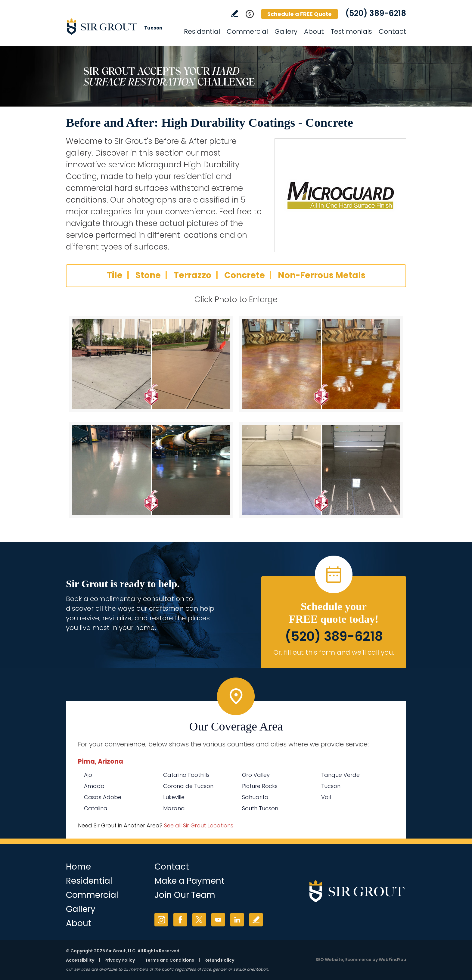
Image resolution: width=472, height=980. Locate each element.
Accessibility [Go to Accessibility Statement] (80, 960)
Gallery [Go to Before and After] (286, 31)
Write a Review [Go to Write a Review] (235, 13)
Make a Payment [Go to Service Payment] (189, 881)
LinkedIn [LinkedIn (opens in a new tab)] (237, 920)
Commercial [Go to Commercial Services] (247, 31)
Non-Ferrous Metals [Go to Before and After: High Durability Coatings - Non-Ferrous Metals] (322, 275)
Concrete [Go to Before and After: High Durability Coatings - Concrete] (245, 275)
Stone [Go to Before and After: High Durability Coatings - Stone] (148, 275)
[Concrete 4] (321, 470)
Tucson (331, 786)
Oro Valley (256, 775)
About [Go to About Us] (314, 31)
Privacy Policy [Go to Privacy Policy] (120, 960)
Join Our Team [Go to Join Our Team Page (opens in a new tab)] (185, 895)
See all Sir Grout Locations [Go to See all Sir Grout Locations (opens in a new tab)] (199, 825)
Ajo (88, 775)
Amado (94, 786)
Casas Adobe (103, 797)
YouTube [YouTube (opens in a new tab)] (218, 920)
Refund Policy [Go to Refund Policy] (219, 960)
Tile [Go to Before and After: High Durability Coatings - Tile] (115, 275)
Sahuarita (255, 797)
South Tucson (260, 808)
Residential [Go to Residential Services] (202, 31)
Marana (174, 808)
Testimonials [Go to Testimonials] (351, 31)
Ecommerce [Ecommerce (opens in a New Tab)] (358, 960)
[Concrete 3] (151, 470)
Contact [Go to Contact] (392, 31)
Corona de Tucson (188, 786)
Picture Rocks (260, 786)
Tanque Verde (340, 775)
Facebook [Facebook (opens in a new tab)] (180, 920)
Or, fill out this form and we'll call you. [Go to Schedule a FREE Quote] (334, 652)
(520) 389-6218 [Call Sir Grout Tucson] (376, 13)
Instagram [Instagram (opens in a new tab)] (161, 920)
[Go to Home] (120, 26)
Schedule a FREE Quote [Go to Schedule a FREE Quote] (300, 14)
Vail (326, 797)
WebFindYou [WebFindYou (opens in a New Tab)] (392, 960)
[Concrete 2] (321, 364)
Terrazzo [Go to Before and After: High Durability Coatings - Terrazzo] (193, 275)
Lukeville (174, 797)
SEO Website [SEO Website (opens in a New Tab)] (329, 960)
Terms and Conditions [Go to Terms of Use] (170, 960)
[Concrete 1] (151, 364)
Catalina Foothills (186, 775)
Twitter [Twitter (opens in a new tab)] (199, 920)
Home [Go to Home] (78, 867)
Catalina (96, 808)
